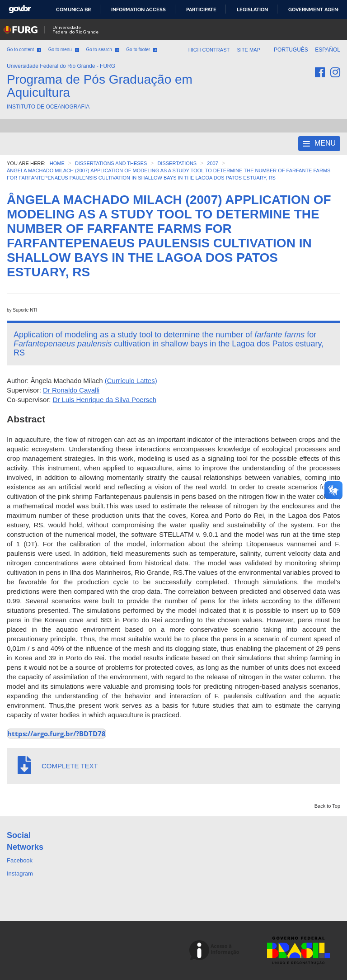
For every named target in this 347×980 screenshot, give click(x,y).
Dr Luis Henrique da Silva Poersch (105, 400)
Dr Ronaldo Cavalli (71, 390)
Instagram (20, 873)
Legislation (252, 9)
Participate (201, 9)
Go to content (24, 50)
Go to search (102, 50)
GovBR (20, 9)
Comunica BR (73, 9)
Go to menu (64, 50)
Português (292, 50)
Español (328, 50)
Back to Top (327, 806)
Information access (138, 9)
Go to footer (142, 50)
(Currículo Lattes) (131, 381)
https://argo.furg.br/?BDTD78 (56, 734)
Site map (249, 50)
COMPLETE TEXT (70, 766)
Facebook (20, 860)
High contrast (209, 50)
